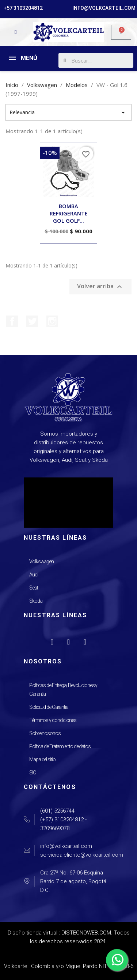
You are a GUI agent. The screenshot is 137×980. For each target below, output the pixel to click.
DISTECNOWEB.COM (86, 933)
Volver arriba (100, 287)
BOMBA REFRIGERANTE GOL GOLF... (69, 213)
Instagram (52, 321)
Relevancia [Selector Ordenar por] (68, 112)
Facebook (12, 321)
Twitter (32, 321)
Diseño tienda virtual (33, 933)
